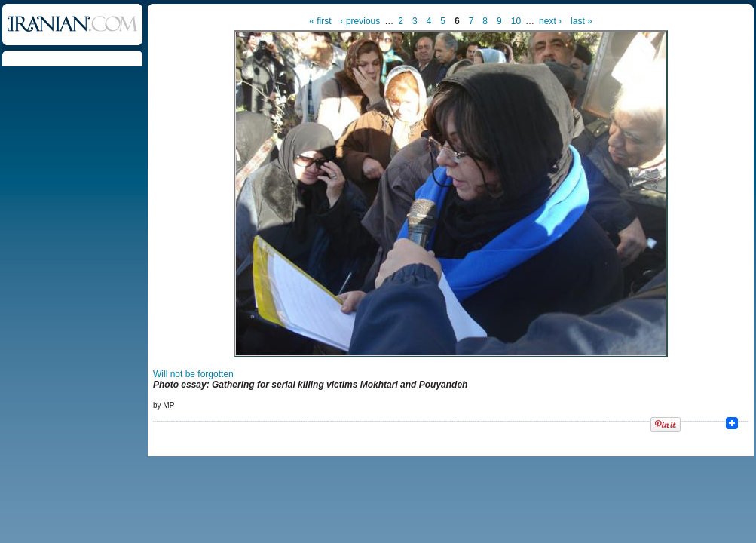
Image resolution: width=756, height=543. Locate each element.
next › (550, 21)
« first (320, 21)
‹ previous (361, 21)
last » (582, 21)
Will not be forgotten (193, 374)
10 (516, 21)
